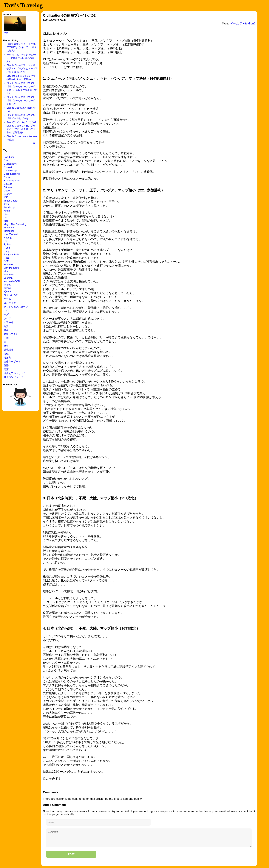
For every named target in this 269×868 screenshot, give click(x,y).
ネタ (6, 311)
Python (7, 244)
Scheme (8, 264)
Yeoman (8, 278)
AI (5, 154)
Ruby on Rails (11, 254)
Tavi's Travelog (23, 5)
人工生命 (9, 322)
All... (35, 143)
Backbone (9, 157)
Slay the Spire (11, 268)
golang (7, 288)
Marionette (9, 228)
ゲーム (7, 299)
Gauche (8, 184)
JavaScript (9, 207)
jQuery (7, 291)
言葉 (6, 369)
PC (5, 241)
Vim (6, 271)
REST (7, 248)
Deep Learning (12, 174)
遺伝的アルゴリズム (15, 373)
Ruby (7, 251)
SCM (6, 261)
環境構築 (9, 350)
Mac (6, 221)
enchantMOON (12, 281)
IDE (6, 197)
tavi (6, 33)
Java (6, 204)
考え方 (7, 358)
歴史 (6, 346)
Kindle (7, 211)
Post (71, 854)
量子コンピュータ (13, 377)
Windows (9, 275)
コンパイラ (10, 303)
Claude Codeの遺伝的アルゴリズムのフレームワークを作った (21, 100)
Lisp (6, 217)
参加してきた (11, 334)
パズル (7, 314)
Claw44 (8, 167)
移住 (6, 354)
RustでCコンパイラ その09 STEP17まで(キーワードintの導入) (21, 47)
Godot (7, 191)
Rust (6, 258)
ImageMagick (11, 201)
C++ (6, 160)
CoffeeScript (10, 170)
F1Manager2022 (13, 181)
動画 (6, 330)
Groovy (8, 194)
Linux (7, 214)
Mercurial (9, 231)
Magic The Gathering (15, 224)
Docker (8, 177)
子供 (6, 338)
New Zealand (11, 234)
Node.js (8, 238)
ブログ (7, 318)
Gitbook (8, 187)
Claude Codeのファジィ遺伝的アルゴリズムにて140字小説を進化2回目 (22, 69)
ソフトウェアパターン (16, 307)
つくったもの (11, 295)
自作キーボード (12, 362)
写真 (6, 326)
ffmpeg (7, 285)
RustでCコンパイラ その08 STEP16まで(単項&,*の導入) (21, 58)
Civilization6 (10, 164)
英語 (6, 365)
